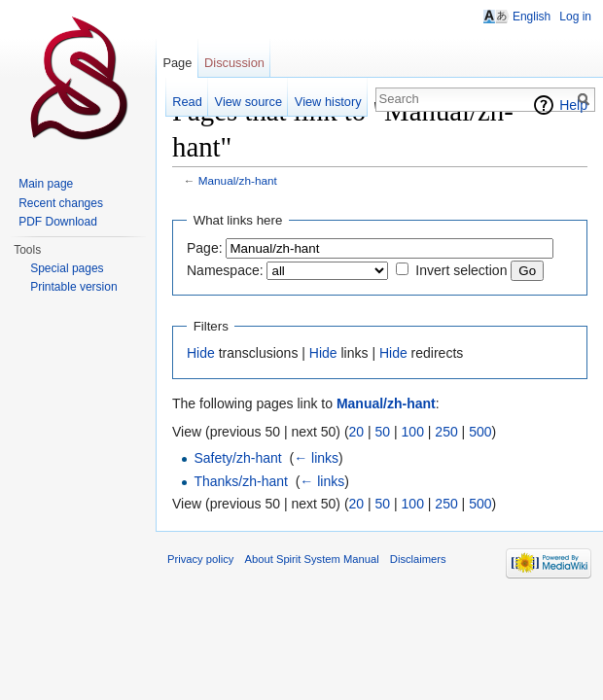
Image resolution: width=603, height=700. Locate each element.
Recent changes (61, 203)
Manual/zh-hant (238, 180)
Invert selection (461, 270)
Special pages (67, 268)
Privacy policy (200, 559)
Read (187, 102)
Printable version (73, 287)
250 (446, 432)
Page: (205, 248)
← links (316, 458)
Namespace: (225, 270)
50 (383, 432)
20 (357, 432)
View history (328, 102)
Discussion (234, 63)
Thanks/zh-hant (241, 481)
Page (177, 63)
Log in (575, 17)
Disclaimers (418, 559)
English (532, 17)
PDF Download (58, 222)
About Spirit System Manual (312, 559)
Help (573, 105)
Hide (201, 353)
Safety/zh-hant (237, 458)
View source (248, 102)
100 (413, 432)
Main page (46, 184)
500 (480, 432)
